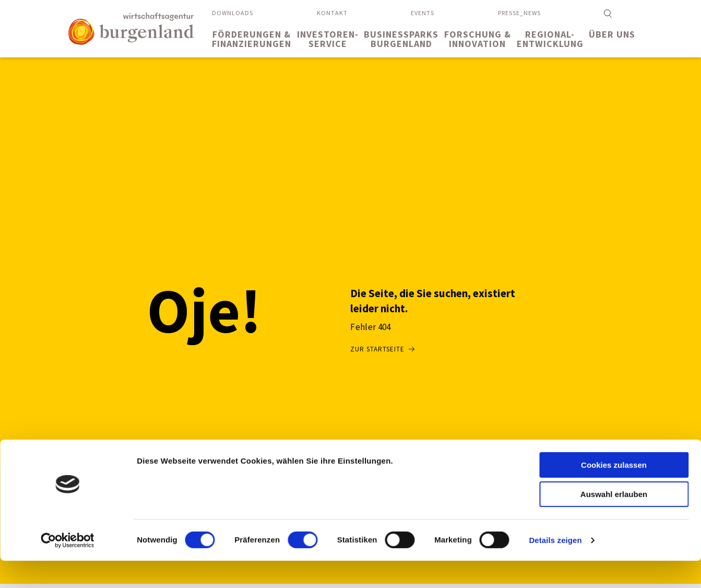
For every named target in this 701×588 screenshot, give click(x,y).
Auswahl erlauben (614, 522)
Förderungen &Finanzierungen (252, 39)
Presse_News (519, 13)
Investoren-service (328, 39)
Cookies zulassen (614, 492)
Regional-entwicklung (550, 39)
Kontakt (332, 13)
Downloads (233, 13)
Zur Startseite (377, 349)
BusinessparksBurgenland (401, 39)
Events (423, 13)
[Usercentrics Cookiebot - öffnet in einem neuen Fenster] (68, 568)
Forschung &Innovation (478, 39)
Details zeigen (555, 567)
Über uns (612, 34)
